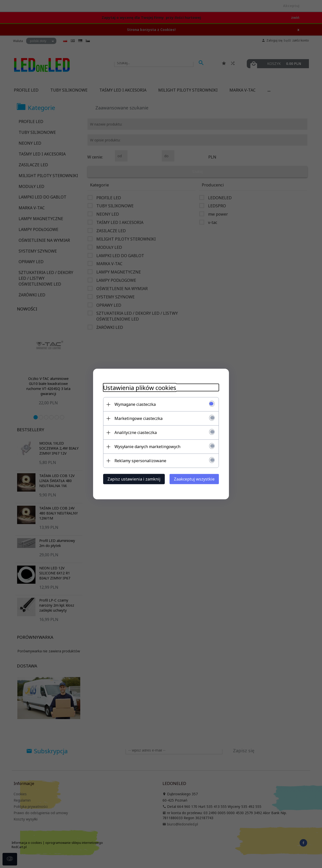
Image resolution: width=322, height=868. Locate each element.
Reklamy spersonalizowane (140, 461)
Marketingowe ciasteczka (138, 418)
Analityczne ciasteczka (136, 432)
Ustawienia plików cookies (140, 388)
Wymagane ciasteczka (135, 404)
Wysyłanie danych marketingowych (147, 447)
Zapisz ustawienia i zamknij (134, 479)
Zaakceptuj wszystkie (194, 479)
